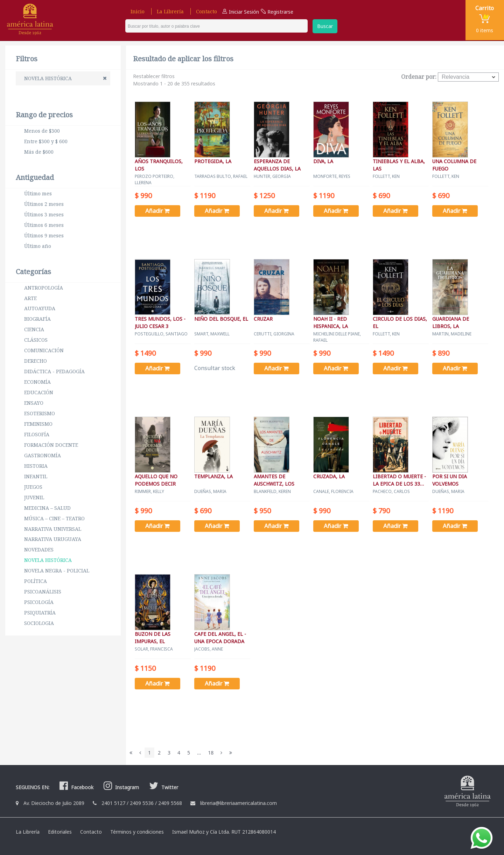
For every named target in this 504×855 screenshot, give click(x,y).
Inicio (138, 11)
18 (211, 753)
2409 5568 (170, 803)
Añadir (159, 211)
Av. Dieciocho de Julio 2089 (54, 803)
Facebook (76, 787)
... (199, 753)
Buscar (325, 26)
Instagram (120, 787)
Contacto (206, 11)
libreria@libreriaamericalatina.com (239, 803)
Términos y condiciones (137, 832)
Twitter (163, 787)
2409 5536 (142, 803)
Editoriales (60, 832)
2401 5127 (113, 803)
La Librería (170, 11)
